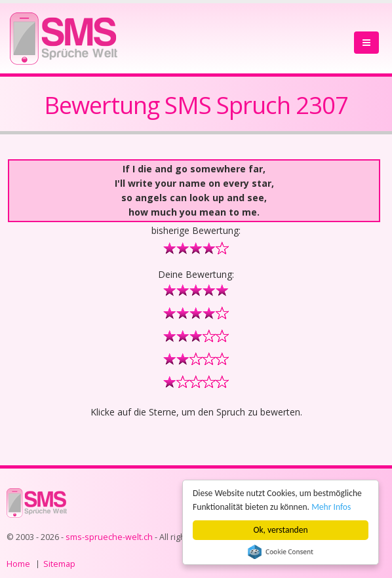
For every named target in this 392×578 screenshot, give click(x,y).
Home (18, 564)
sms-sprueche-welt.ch (109, 537)
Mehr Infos (331, 507)
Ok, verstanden (281, 530)
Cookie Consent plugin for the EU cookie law (281, 552)
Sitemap (59, 564)
